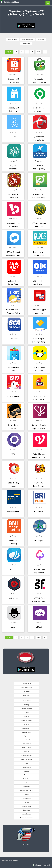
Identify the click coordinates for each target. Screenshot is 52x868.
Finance (26, 775)
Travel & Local (27, 806)
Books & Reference (26, 818)
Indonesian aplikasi (10, 2)
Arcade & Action (27, 740)
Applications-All (13, 39)
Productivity (26, 779)
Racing (26, 705)
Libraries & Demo (26, 709)
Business (27, 794)
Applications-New (27, 39)
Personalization (27, 767)
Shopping (27, 787)
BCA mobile (13, 339)
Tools (26, 783)
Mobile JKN (39, 540)
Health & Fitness (26, 759)
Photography (26, 728)
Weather (27, 716)
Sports (26, 736)
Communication (26, 755)
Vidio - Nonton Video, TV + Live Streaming (39, 457)
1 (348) (9, 52)
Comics (26, 713)
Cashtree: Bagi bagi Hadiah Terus (39, 573)
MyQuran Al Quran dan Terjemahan (13, 198)
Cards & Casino (26, 720)
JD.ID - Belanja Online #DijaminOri (13, 400)
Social (26, 763)
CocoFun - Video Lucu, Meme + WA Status (39, 371)
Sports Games (27, 701)
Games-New (26, 43)
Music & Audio (26, 814)
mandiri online (13, 512)
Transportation (26, 744)
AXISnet (39, 627)
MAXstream (13, 598)
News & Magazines (26, 791)
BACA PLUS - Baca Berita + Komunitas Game (39, 486)
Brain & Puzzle (26, 748)
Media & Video (26, 732)
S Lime (13, 137)
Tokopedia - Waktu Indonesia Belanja (39, 82)
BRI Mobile (39, 512)
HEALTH (26, 724)
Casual (26, 771)
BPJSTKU (13, 569)
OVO (13, 454)
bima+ (13, 627)
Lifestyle (26, 802)
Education (26, 810)
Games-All (41, 39)
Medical (27, 752)
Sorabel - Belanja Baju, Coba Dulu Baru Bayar (39, 428)
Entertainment (27, 798)
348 (39, 52)
